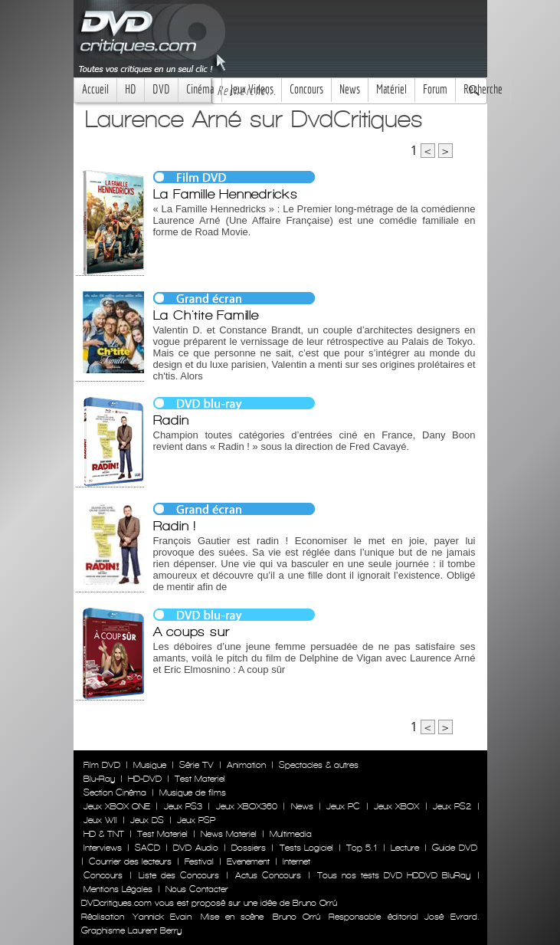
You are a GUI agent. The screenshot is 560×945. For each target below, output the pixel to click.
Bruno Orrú (296, 917)
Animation (246, 765)
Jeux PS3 (183, 806)
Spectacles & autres (319, 765)
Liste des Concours (179, 875)
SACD (147, 848)
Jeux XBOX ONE (117, 806)
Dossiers (249, 848)
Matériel (391, 89)
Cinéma (200, 89)
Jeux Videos (252, 89)
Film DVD (102, 765)
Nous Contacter (195, 889)
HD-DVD (145, 779)
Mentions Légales (118, 889)
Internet (296, 861)
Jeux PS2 (452, 806)
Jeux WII (100, 820)
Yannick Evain (162, 917)
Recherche (483, 89)
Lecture (405, 848)
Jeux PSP (196, 820)
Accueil (95, 89)
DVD (161, 89)
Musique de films (193, 792)
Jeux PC (343, 806)
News (350, 89)
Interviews (103, 848)
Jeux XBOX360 (247, 806)
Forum (435, 89)
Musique (150, 765)
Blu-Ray (99, 779)
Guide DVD (454, 848)
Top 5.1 (362, 848)
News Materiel (229, 834)
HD (131, 89)
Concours (306, 89)
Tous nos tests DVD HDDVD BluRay (394, 875)
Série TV (196, 765)
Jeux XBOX (396, 806)
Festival (199, 861)
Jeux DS (147, 820)
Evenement (248, 861)
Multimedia (291, 834)
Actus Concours (268, 875)
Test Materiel (200, 779)
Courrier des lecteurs (130, 861)
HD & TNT (104, 834)
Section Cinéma (115, 792)
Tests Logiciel (306, 848)
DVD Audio (195, 848)
